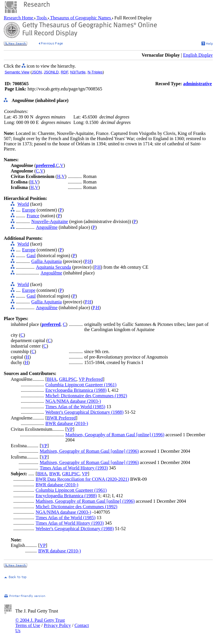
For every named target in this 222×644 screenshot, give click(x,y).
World (23, 204)
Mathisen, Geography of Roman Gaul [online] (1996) (115, 435)
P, (87, 261)
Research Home (19, 18)
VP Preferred (91, 379)
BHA (52, 379)
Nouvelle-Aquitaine (50, 221)
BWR (54, 474)
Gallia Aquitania (46, 261)
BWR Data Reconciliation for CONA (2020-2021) (82, 479)
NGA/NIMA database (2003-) (73, 401)
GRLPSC (68, 379)
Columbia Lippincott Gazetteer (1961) (81, 385)
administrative (197, 84)
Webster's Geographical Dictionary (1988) (84, 412)
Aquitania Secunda (53, 267)
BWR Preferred (61, 418)
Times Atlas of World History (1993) (74, 468)
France (33, 216)
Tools (42, 18)
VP (70, 429)
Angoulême (47, 227)
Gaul (31, 256)
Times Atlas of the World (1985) (75, 407)
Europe (29, 210)
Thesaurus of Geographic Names (81, 18)
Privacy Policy (57, 625)
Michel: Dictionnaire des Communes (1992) (86, 396)
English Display (198, 55)
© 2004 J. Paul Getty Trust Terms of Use (40, 623)
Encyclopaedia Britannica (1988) (76, 390)
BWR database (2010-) (67, 423)
